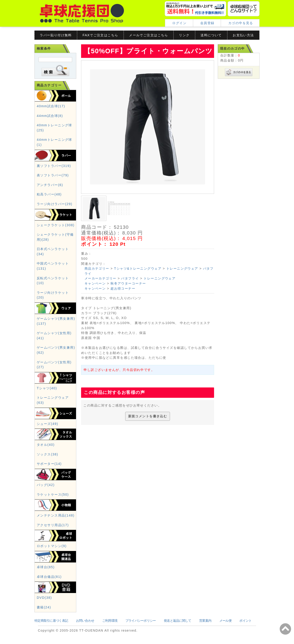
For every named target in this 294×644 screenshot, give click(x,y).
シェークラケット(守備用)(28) (55, 237)
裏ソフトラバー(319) (54, 166)
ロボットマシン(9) (52, 546)
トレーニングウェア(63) (53, 400)
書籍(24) (44, 607)
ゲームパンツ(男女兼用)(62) (56, 350)
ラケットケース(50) (53, 494)
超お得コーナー (123, 288)
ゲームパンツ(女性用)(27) (54, 365)
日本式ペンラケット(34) (53, 251)
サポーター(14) (49, 464)
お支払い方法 (243, 35)
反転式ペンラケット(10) (53, 281)
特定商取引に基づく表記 (51, 621)
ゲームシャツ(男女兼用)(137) (56, 321)
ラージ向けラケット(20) (53, 295)
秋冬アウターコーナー (128, 283)
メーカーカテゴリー (100, 278)
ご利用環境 (110, 621)
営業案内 (205, 621)
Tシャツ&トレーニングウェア (138, 268)
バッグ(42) (46, 485)
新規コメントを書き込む (148, 416)
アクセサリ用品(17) (53, 525)
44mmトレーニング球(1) (54, 142)
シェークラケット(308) (56, 225)
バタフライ (130, 278)
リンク (184, 35)
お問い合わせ (85, 621)
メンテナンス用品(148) (56, 515)
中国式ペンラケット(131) (53, 266)
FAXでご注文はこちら (100, 35)
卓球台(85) (46, 567)
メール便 (225, 621)
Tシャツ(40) (47, 388)
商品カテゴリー (97, 268)
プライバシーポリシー (141, 621)
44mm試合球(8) (50, 116)
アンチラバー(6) (50, 185)
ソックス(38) (47, 454)
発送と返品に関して (178, 621)
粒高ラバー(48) (49, 194)
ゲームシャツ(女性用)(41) (54, 336)
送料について (211, 35)
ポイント (245, 621)
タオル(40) (46, 445)
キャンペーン (95, 283)
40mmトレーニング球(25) (54, 128)
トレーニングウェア (182, 268)
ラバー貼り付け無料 (56, 35)
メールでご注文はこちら (149, 35)
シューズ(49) (47, 424)
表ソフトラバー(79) (53, 175)
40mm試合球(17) (51, 106)
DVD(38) (44, 598)
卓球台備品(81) (49, 577)
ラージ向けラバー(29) (55, 204)
